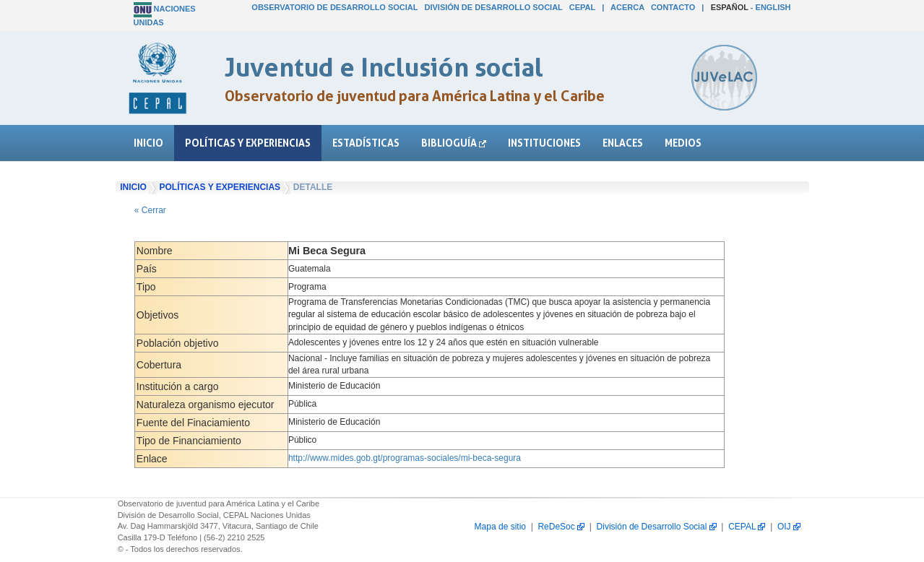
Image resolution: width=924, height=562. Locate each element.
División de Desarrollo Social (494, 7)
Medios (683, 143)
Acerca (627, 7)
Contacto (673, 7)
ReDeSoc (561, 527)
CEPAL (582, 7)
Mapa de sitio (500, 527)
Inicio (148, 143)
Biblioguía (454, 143)
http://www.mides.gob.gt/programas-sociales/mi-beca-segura (405, 458)
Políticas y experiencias (248, 143)
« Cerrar (150, 210)
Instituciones (544, 143)
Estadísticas (366, 143)
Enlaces (623, 143)
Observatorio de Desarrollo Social (334, 7)
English (773, 7)
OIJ (789, 527)
